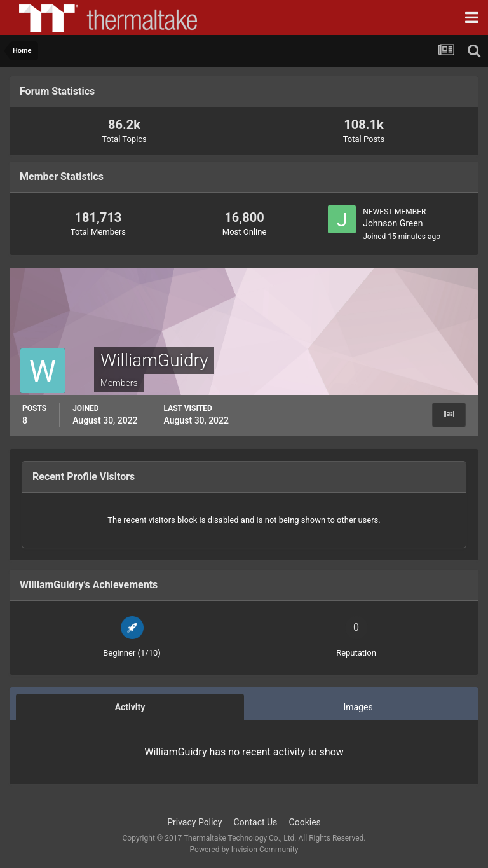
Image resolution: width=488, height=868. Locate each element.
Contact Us (256, 822)
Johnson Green (393, 223)
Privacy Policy (194, 822)
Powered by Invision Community (244, 850)
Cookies (305, 822)
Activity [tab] (130, 707)
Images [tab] (358, 707)
